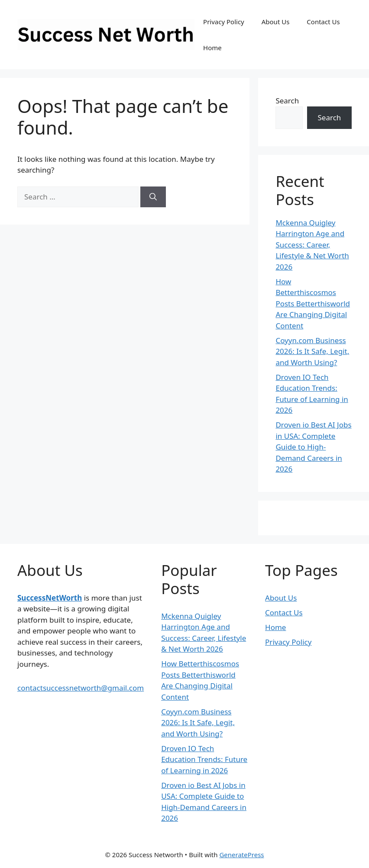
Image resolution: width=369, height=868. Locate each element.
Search (287, 101)
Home (212, 48)
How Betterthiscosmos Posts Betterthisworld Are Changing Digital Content (313, 304)
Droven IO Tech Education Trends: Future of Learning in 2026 (204, 759)
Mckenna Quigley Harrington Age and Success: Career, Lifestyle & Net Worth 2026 (312, 245)
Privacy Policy (224, 22)
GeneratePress (241, 855)
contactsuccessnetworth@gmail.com (81, 688)
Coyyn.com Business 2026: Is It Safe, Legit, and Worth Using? (312, 351)
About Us (276, 22)
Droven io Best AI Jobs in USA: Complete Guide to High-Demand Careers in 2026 (313, 447)
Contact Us (323, 22)
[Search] (153, 197)
